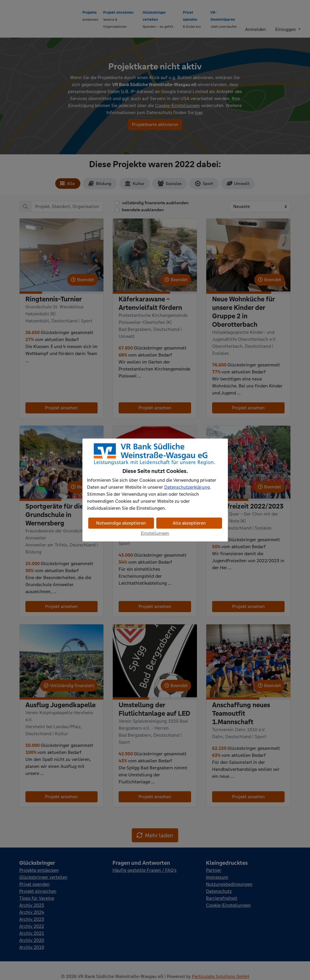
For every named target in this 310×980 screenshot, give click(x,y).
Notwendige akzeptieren (121, 523)
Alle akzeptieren (189, 523)
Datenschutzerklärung (187, 487)
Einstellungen (155, 533)
